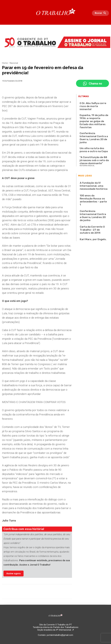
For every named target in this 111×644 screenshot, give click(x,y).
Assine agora (14, 573)
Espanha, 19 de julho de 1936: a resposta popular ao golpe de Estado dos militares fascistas (93, 112)
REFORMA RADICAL (87, 135)
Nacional (14, 63)
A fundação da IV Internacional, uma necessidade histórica (92, 153)
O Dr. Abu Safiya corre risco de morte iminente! (92, 104)
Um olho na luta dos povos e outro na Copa (94, 126)
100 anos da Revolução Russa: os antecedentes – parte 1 (93, 160)
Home (5, 63)
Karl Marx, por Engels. (89, 181)
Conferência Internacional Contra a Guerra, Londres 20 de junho (94, 119)
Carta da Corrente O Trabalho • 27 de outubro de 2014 (93, 175)
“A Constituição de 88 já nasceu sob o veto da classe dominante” (93, 133)
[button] (101, 13)
